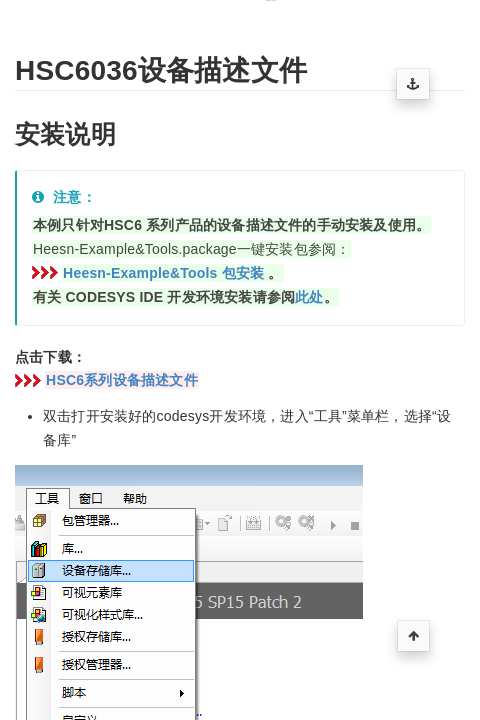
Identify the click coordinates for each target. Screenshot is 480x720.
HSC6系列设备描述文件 (122, 380)
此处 (309, 297)
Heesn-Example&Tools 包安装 (163, 273)
